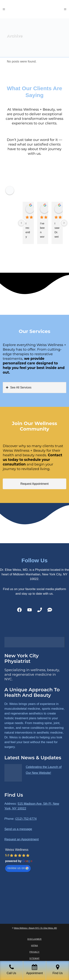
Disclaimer (34, 939)
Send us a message (18, 829)
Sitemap (34, 958)
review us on (18, 868)
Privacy (34, 952)
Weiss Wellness (17, 850)
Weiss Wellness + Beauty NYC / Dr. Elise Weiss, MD (35, 928)
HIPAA (34, 945)
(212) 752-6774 (26, 819)
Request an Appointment (22, 839)
